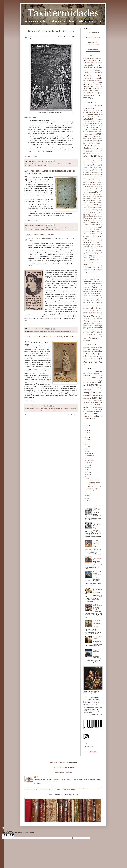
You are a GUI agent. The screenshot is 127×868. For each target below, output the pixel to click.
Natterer (99, 216)
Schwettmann (94, 243)
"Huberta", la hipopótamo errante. (96, 652)
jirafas (85, 400)
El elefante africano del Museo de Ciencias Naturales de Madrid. (98, 607)
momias (98, 405)
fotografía (89, 392)
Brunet (93, 131)
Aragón (100, 110)
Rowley (100, 233)
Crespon (96, 142)
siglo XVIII (37, 229)
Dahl (92, 144)
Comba (96, 140)
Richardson (87, 231)
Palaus (94, 222)
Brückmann (98, 131)
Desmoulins (98, 150)
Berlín (98, 281)
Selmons (93, 244)
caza (92, 376)
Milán (94, 312)
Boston (95, 283)
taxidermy (45, 165)
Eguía (97, 162)
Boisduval (85, 124)
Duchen (98, 153)
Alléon (85, 111)
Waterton (87, 267)
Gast (100, 169)
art (30, 164)
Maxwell (74, 408)
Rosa (95, 234)
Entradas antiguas (73, 415)
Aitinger (90, 106)
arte (32, 164)
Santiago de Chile (97, 329)
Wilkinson (85, 269)
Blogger (76, 794)
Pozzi (95, 228)
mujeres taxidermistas (30, 410)
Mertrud (100, 211)
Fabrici (85, 166)
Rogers (100, 232)
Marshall (85, 205)
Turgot (92, 258)
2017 (87, 447)
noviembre (89, 456)
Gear (84, 171)
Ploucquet (98, 226)
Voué (100, 336)
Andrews (90, 111)
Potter (91, 228)
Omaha (91, 319)
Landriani (85, 196)
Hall (90, 178)
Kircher (100, 190)
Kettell (95, 190)
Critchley (101, 142)
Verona (90, 336)
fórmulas (97, 71)
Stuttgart (93, 331)
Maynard (94, 209)
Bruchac (87, 131)
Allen (99, 109)
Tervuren (85, 333)
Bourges (85, 285)
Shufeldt (101, 246)
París (86, 321)
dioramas (61, 408)
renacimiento (98, 351)
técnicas (87, 98)
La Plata (101, 301)
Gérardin (85, 178)
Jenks (95, 188)
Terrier (96, 256)
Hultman (93, 185)
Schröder (86, 242)
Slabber (42, 229)
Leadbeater (87, 199)
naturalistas (69, 164)
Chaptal (100, 139)
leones (90, 400)
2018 (87, 444)
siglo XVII (97, 356)
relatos (100, 409)
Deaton (87, 150)
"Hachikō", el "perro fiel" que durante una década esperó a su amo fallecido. (98, 623)
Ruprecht (88, 237)
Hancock (96, 178)
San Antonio (87, 327)
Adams (85, 106)
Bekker (89, 116)
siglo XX (50, 331)
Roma (101, 325)
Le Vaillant (100, 196)
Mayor (99, 209)
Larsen (90, 196)
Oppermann (99, 221)
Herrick (92, 180)
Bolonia (89, 283)
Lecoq (93, 199)
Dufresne (88, 156)
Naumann (87, 218)
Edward (98, 160)
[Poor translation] (11, 835)
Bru (101, 130)
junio (88, 467)
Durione (89, 158)
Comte (101, 140)
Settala (99, 244)
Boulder (41, 408)
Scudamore (101, 243)
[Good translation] (5, 835)
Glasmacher (96, 173)
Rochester (96, 325)
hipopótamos (86, 398)
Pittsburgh (86, 323)
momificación (100, 80)
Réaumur (98, 236)
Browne (94, 129)
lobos (101, 400)
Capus (85, 139)
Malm (85, 202)
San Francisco (95, 327)
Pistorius (91, 226)
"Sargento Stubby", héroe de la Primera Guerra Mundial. (98, 574)
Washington (94, 338)
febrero (89, 477)
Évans (93, 273)
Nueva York (90, 316)
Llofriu (94, 201)
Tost (102, 256)
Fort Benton (100, 295)
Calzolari (97, 137)
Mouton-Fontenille (90, 216)
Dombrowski (100, 152)
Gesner (99, 171)
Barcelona (88, 281)
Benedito (88, 119)
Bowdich (86, 127)
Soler (86, 250)
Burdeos (85, 288)
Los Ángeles (100, 305)
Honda (101, 180)
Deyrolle (90, 152)
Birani (85, 121)
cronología (98, 380)
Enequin (93, 164)
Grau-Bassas (96, 174)
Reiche (98, 230)
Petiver (100, 224)
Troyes (94, 334)
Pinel (85, 226)
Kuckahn (99, 192)
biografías (36, 164)
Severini (86, 246)
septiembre (90, 460)
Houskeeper (87, 185)
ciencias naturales (89, 63)
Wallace (99, 262)
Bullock (90, 134)
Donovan (89, 153)
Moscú (85, 314)
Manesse (93, 202)
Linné (88, 200)
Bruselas (91, 285)
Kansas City (96, 301)
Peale (85, 224)
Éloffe (89, 273)
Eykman (99, 164)
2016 (87, 449)
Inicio (52, 415)
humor (95, 398)
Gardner (96, 169)
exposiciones (88, 390)
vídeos (74, 331)
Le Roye (95, 196)
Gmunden (99, 297)
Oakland (87, 319)
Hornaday (90, 182)
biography (46, 164)
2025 (87, 428)
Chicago (95, 287)
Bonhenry (86, 125)
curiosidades (41, 331)
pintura (74, 164)
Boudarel (93, 125)
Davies (100, 148)
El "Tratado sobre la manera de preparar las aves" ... (94, 483)
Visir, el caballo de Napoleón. (98, 637)
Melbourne (101, 311)
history (60, 228)
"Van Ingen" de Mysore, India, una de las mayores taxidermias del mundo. (98, 591)
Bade (84, 115)
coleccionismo (88, 380)
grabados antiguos (57, 164)
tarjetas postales (91, 414)
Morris (93, 214)
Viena (95, 336)
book (46, 228)
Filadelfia (66, 408)
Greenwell (91, 176)
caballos (86, 375)
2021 (87, 437)
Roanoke (91, 325)
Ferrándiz (51, 164)
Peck (89, 224)
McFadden (85, 211)
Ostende (100, 319)
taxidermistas (54, 410)
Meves (85, 213)
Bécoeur (98, 134)
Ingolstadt (90, 301)
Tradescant (87, 258)
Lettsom (99, 198)
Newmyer (94, 218)
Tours (100, 333)
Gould (101, 172)
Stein (84, 252)
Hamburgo (93, 299)
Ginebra (93, 297)
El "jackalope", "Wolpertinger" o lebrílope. (97, 510)
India (86, 301)
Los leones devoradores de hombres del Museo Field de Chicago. (97, 544)
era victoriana (93, 349)
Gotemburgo (86, 299)
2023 (87, 433)
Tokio (90, 333)
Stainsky (92, 250)
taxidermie (40, 165)
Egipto (92, 293)
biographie (41, 164)
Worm (97, 271)
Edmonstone (87, 160)
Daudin (86, 148)
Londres (88, 305)
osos (92, 407)
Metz (86, 312)
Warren (85, 339)
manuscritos (90, 80)
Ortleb (85, 223)
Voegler (92, 262)
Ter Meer (87, 256)
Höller (91, 187)
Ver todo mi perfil (38, 783)
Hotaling (101, 183)
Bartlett (95, 114)
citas (84, 378)
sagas (96, 90)
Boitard (92, 123)
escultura (99, 69)
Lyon (87, 309)
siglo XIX (30, 165)
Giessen (87, 297)
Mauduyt (92, 207)
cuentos (86, 382)
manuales (73, 228)
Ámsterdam (86, 340)
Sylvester (85, 254)
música (46, 331)
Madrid (94, 308)
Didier (95, 152)
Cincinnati (95, 290)
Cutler (87, 144)
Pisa (100, 322)
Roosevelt (90, 234)
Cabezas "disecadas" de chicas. (39, 235)
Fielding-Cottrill (93, 166)
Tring (89, 334)
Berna (85, 283)
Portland (93, 324)
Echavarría (97, 158)
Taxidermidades (29, 788)
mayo (88, 470)
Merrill (95, 211)
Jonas (85, 190)
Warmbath (98, 265)
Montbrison (99, 312)
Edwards (86, 162)
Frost (100, 167)
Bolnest (100, 124)
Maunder (101, 207)
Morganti (87, 214)
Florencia (94, 295)
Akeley (99, 106)
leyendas (96, 400)
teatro (85, 416)
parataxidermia (97, 87)
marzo (88, 474)
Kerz (90, 190)
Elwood (87, 164)
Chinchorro (87, 289)
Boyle (94, 127)
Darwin (97, 146)
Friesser (96, 167)
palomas (99, 407)
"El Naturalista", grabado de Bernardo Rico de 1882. (50, 31)
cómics (100, 382)
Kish (84, 193)
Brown (86, 130)
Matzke (85, 207)
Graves (85, 176)
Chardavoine (86, 140)
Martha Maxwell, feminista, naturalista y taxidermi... (93, 489)
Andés (94, 111)
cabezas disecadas (34, 331)
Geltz (89, 171)
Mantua (85, 311)
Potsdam (99, 324)
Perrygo (94, 224)
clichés (95, 378)
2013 (87, 498)
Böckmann (90, 137)
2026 (87, 426)
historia (49, 228)
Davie (94, 148)
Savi (91, 241)
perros (85, 409)
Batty (101, 115)
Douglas (100, 292)
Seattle (86, 331)
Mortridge (99, 214)
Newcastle (98, 314)
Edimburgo (85, 293)
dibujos (91, 385)
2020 (87, 440)
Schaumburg (98, 241)
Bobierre (99, 121)
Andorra (85, 279)
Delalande (92, 150)
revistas (85, 90)
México (91, 314)
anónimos (90, 374)
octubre (89, 458)
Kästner (90, 194)
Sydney (99, 331)
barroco (100, 347)
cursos (93, 382)
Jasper (91, 188)
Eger (93, 162)
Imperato (98, 186)
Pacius (89, 223)
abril (88, 472)
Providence (86, 325)
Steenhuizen (98, 250)
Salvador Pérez (35, 161)
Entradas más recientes (30, 415)
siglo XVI (87, 356)
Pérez (84, 230)
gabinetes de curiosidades (92, 73)
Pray (99, 228)
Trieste (85, 334)
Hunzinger (99, 185)
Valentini (97, 258)
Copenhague (87, 292)
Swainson (99, 252)
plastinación (93, 410)
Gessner (85, 172)
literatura (87, 78)
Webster (97, 267)
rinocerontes (90, 412)
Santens (85, 241)
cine (99, 63)
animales (99, 371)
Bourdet (99, 125)
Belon (97, 116)
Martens (90, 205)
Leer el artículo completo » (31, 156)
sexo (98, 411)
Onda (95, 319)
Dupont (100, 156)
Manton (99, 203)
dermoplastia (50, 408)
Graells (88, 174)
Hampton (101, 299)
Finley (99, 166)
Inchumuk (85, 188)
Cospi (86, 142)
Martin (97, 205)
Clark (91, 140)
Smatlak (99, 248)
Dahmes (98, 144)
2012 (87, 501)
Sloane (95, 248)
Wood (85, 271)
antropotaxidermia (89, 58)
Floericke (85, 167)
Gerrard (94, 171)
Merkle (90, 211)
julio (88, 465)
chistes (98, 375)
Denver (45, 408)
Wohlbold (99, 269)
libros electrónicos (66, 228)
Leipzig (97, 302)
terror (86, 418)
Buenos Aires (98, 285)
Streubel (93, 252)
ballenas (98, 374)
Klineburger (90, 192)
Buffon (85, 134)
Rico (26, 165)
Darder (86, 146)
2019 (87, 442)
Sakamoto (93, 239)
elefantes (95, 388)
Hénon (86, 186)
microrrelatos (89, 405)
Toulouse (95, 333)
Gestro (90, 173)
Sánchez (90, 254)
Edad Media (93, 347)
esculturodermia (87, 71)
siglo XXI (54, 331)
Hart (102, 178)
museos (99, 82)
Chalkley (89, 139)
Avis (100, 113)
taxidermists (60, 410)
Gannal (85, 169)
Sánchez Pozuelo (97, 254)
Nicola (99, 218)
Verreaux (92, 260)
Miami (90, 312)
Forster (90, 167)
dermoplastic (56, 408)
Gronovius (98, 176)
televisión (95, 416)
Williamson (92, 269)
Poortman (86, 228)
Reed (91, 230)
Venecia (85, 336)
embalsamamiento (90, 69)
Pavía (95, 322)
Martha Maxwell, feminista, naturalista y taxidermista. (51, 336)
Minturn (96, 213)
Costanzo (91, 142)
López (99, 201)
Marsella (90, 311)
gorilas (100, 393)
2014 (87, 496)
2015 (87, 451)
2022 (87, 435)
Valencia (99, 334)
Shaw (96, 246)
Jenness (99, 188)
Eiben (101, 162)
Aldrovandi (91, 108)
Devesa (85, 152)
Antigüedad (86, 347)
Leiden (88, 302)
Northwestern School (88, 372)
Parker (100, 223)
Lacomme (98, 194)
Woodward (91, 271)
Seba (87, 244)
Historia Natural (55, 228)
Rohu (85, 234)
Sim (86, 248)
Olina (94, 221)
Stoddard (89, 252)
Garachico (90, 169)
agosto (88, 463)
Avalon (92, 279)
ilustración (64, 164)
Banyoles (98, 279)
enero (88, 493)
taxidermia (35, 165)
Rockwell (95, 232)
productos (27, 229)
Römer (89, 239)
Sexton (92, 246)
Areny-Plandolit (91, 112)
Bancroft (89, 115)
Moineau (101, 213)
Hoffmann (97, 180)
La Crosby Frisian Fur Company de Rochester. (98, 558)
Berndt (99, 119)
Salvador (99, 239)
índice (92, 419)
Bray (100, 127)
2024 (87, 430)
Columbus (101, 290)
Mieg (90, 212)
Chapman (95, 139)
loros (87, 403)
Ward (86, 264)
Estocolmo (98, 293)
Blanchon (93, 121)
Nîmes (101, 317)
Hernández (87, 180)
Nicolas (87, 220)
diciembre (89, 453)
